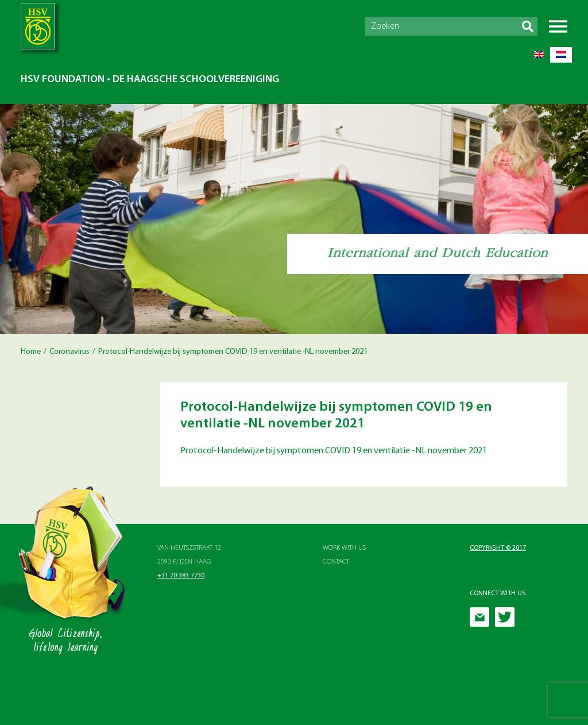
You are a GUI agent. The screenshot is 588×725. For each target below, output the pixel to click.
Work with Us (344, 548)
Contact (336, 562)
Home (31, 352)
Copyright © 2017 (498, 548)
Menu (558, 26)
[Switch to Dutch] (561, 55)
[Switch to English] (539, 55)
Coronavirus (69, 352)
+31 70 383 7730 (181, 576)
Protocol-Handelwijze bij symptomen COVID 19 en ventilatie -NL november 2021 (334, 451)
